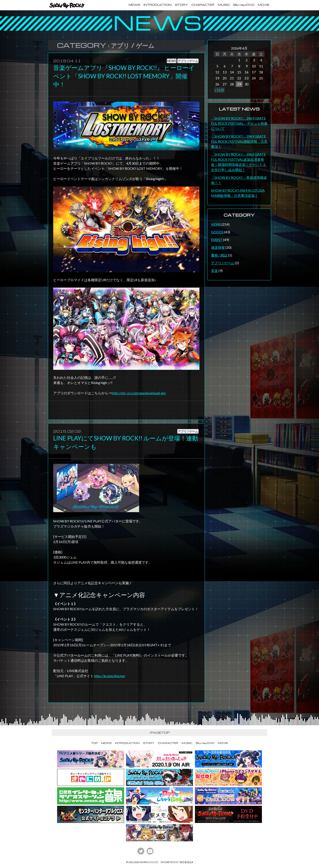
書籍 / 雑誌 (219, 255)
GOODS (217, 232)
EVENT (217, 240)
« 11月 (219, 90)
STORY (182, 5)
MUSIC (224, 5)
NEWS (134, 5)
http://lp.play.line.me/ (110, 676)
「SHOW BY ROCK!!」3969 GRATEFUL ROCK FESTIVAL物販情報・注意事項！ (239, 141)
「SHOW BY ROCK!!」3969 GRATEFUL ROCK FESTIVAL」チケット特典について (239, 123)
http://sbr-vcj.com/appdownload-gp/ (139, 393)
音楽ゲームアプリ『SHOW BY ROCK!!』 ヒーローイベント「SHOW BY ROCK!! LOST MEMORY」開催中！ (124, 76)
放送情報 (218, 247)
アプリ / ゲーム (188, 61)
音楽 (214, 271)
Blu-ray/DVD (244, 5)
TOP (94, 743)
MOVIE (264, 5)
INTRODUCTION (158, 5)
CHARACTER (203, 5)
